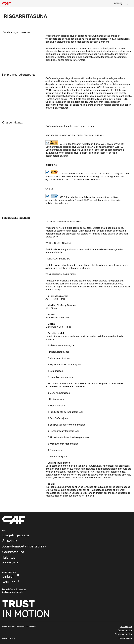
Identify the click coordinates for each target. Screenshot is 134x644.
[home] (7, 4)
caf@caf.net (62, 108)
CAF (4, 531)
